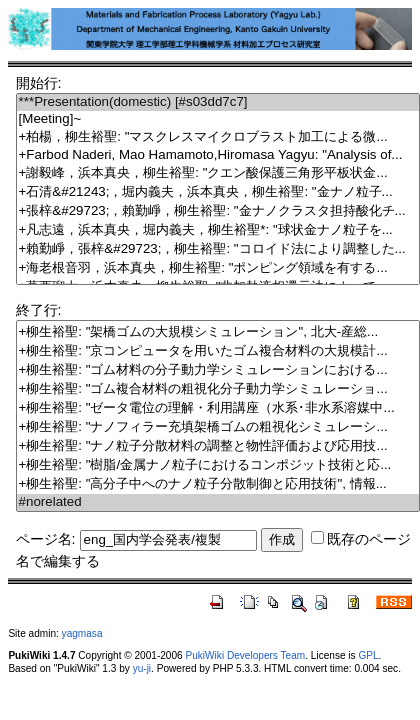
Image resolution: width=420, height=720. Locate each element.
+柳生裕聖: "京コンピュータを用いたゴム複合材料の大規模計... (218, 351)
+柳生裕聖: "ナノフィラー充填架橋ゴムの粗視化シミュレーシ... (218, 427)
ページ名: (46, 539)
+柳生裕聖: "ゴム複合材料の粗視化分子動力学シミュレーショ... (218, 389)
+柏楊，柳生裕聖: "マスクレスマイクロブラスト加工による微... (218, 137)
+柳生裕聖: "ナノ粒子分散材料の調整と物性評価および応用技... (218, 446)
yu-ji (142, 668)
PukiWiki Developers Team (246, 655)
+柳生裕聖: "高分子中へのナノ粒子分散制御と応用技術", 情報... (218, 484)
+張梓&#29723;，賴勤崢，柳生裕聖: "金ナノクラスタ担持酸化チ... (218, 211)
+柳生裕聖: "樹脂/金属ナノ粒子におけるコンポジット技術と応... (218, 465)
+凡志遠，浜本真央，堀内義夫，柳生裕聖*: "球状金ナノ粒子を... (218, 230)
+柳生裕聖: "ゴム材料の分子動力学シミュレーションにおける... (218, 370)
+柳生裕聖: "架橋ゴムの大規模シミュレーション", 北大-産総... (218, 332)
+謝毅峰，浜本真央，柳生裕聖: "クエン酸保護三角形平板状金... (218, 173)
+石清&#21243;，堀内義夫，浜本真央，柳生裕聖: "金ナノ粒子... (218, 192)
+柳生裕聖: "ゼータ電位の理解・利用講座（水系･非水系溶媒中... (218, 408)
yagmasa (82, 633)
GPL (368, 655)
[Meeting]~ (218, 119)
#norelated (218, 502)
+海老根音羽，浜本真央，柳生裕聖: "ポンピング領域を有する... (218, 268)
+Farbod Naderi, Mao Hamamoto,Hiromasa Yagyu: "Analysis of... (218, 155)
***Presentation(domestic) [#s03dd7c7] (218, 102)
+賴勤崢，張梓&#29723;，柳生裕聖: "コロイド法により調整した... (218, 249)
